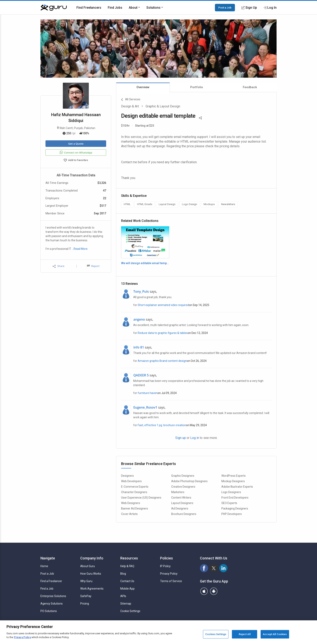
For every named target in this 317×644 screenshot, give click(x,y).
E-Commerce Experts (135, 487)
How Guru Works (91, 574)
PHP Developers (232, 514)
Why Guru (86, 581)
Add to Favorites (76, 161)
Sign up (181, 438)
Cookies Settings (216, 634)
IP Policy (165, 566)
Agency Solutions (52, 604)
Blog (123, 574)
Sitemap (126, 604)
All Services (131, 100)
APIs (123, 596)
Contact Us (127, 581)
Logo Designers (231, 492)
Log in (195, 438)
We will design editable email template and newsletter (145, 263)
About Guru (88, 566)
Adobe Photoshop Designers (189, 481)
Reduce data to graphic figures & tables (163, 333)
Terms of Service (171, 581)
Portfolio (197, 87)
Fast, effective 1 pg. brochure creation (162, 425)
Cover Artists (129, 514)
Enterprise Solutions (53, 596)
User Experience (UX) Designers (141, 498)
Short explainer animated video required (163, 305)
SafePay (86, 596)
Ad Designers (180, 508)
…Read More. (80, 249)
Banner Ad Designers (135, 508)
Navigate (48, 558)
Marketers (178, 492)
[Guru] (54, 8)
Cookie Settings (130, 611)
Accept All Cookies (275, 634)
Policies (166, 558)
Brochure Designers (184, 514)
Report (93, 266)
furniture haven (148, 393)
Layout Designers (182, 503)
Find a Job (47, 589)
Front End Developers (235, 498)
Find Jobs (115, 8)
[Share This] (200, 118)
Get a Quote (76, 144)
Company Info (92, 558)
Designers (127, 476)
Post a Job (225, 7)
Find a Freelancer (51, 581)
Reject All (245, 634)
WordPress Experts (234, 476)
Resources (129, 558)
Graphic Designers (183, 476)
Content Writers (181, 498)
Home (44, 566)
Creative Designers (183, 487)
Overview (143, 87)
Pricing (85, 604)
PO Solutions (49, 611)
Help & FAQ (127, 566)
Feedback (250, 87)
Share (58, 266)
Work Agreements (92, 589)
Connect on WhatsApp (76, 153)
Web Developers (131, 481)
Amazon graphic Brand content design (162, 361)
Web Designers (131, 503)
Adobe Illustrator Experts (237, 487)
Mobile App (127, 589)
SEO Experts (229, 503)
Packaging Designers (235, 508)
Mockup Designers (233, 481)
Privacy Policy (169, 574)
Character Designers (134, 492)
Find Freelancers (89, 8)
